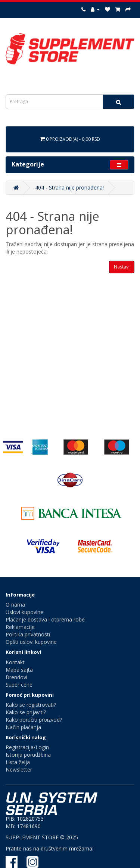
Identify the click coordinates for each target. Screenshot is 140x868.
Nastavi (122, 267)
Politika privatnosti (28, 634)
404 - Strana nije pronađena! (69, 187)
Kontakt (15, 662)
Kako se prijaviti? (26, 712)
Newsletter (19, 770)
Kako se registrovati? (31, 705)
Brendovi (16, 677)
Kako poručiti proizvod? (34, 720)
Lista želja (18, 762)
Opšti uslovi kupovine (31, 642)
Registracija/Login (27, 747)
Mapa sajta (19, 670)
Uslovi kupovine (24, 612)
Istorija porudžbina (28, 755)
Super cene (19, 685)
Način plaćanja (23, 727)
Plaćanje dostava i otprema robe (45, 619)
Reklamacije (20, 627)
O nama (15, 605)
